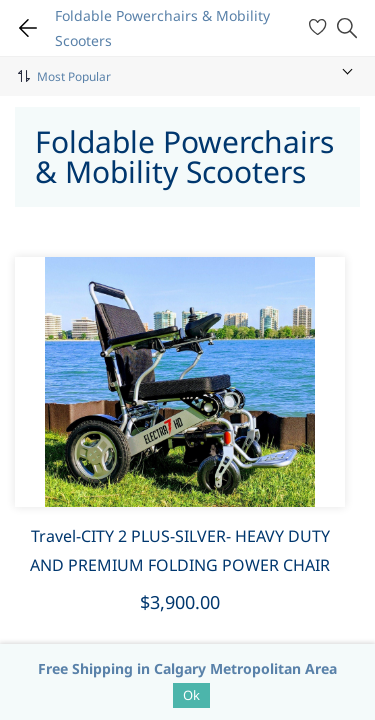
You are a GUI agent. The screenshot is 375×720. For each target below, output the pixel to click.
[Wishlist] (320, 28)
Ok (191, 695)
